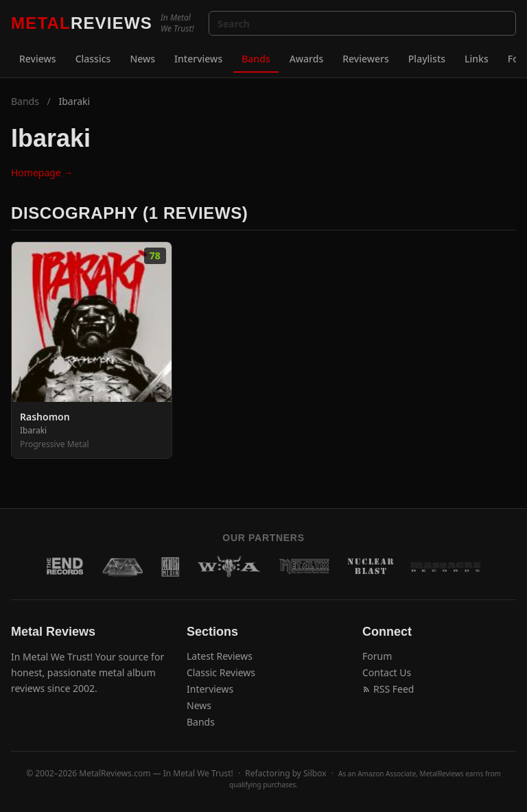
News (142, 59)
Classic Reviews (221, 672)
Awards (307, 59)
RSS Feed (388, 689)
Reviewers (366, 59)
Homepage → (42, 172)
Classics (93, 59)
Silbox (315, 773)
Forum (377, 656)
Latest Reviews (220, 656)
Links (477, 59)
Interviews (198, 59)
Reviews (38, 59)
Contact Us (387, 672)
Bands (256, 59)
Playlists (427, 59)
